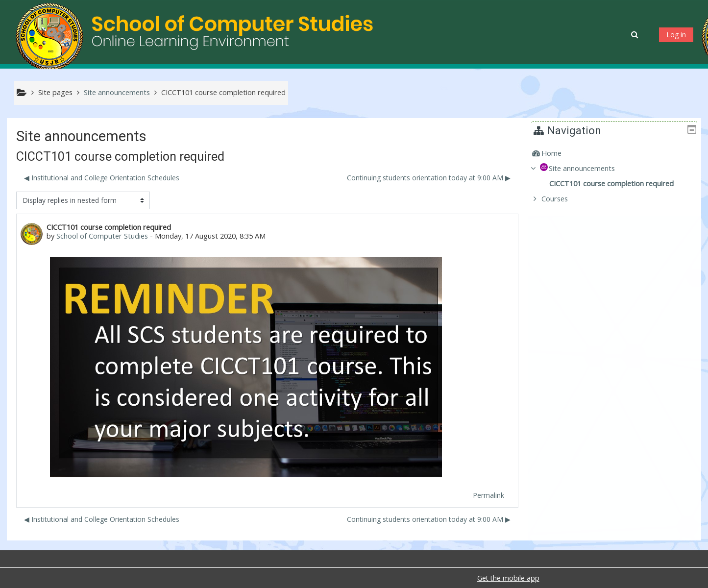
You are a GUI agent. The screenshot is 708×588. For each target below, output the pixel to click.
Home (559, 153)
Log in (676, 35)
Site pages (55, 92)
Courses (562, 199)
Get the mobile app (508, 578)
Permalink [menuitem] (488, 495)
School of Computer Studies (102, 236)
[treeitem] (618, 153)
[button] (636, 34)
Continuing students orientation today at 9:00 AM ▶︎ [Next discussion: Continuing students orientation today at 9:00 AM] (429, 178)
